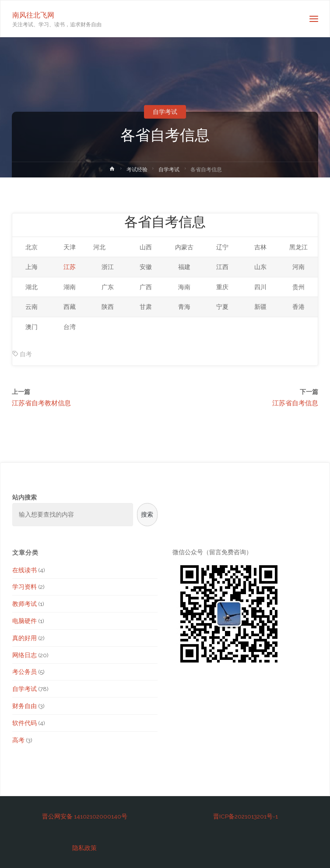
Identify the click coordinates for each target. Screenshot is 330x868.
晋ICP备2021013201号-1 (246, 816)
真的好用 (25, 638)
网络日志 (25, 655)
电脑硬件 (25, 621)
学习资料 (25, 587)
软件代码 (25, 723)
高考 (18, 740)
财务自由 (25, 706)
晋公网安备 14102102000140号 (85, 816)
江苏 (70, 267)
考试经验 (137, 170)
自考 (26, 354)
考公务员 (25, 672)
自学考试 (165, 112)
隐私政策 (84, 848)
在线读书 (25, 570)
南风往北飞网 (33, 15)
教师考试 (25, 604)
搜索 (147, 514)
